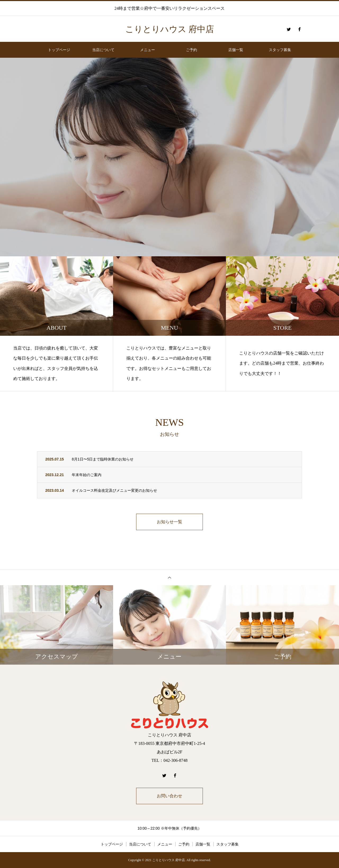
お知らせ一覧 (169, 522)
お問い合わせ (169, 796)
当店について (103, 50)
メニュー (148, 50)
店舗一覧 (236, 50)
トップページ (59, 50)
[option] (169, 157)
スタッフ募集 (280, 50)
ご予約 (191, 50)
